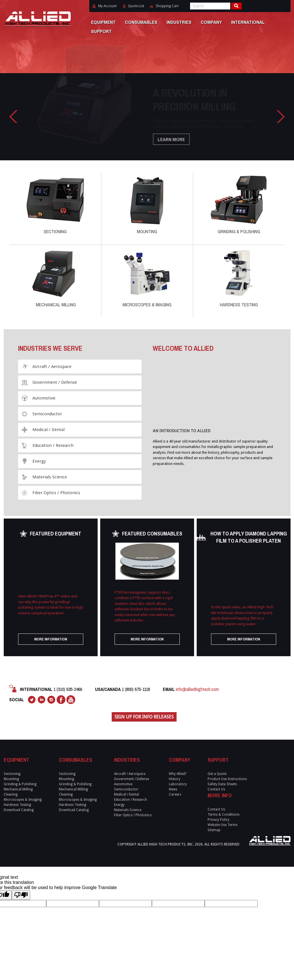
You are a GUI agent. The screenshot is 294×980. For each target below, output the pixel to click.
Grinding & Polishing (239, 205)
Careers (175, 794)
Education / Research (53, 445)
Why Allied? (178, 774)
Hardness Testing (239, 278)
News (173, 789)
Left (13, 117)
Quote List (136, 6)
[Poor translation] (21, 895)
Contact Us (216, 789)
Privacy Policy (218, 820)
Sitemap (214, 830)
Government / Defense (55, 382)
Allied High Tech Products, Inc (38, 14)
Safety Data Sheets (222, 784)
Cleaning (11, 794)
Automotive (44, 398)
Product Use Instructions (227, 779)
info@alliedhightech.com (197, 689)
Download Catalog (19, 810)
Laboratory (178, 784)
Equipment (103, 22)
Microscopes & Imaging (147, 278)
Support (101, 31)
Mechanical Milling (55, 278)
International (248, 22)
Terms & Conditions (224, 815)
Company (211, 22)
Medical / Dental (49, 430)
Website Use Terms (223, 825)
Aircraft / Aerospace (52, 367)
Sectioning (55, 205)
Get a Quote (217, 774)
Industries (179, 22)
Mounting (147, 205)
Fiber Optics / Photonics (56, 493)
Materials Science (50, 477)
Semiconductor (47, 414)
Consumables (141, 22)
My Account (107, 6)
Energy (39, 461)
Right (281, 117)
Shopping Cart (167, 6)
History (175, 779)
